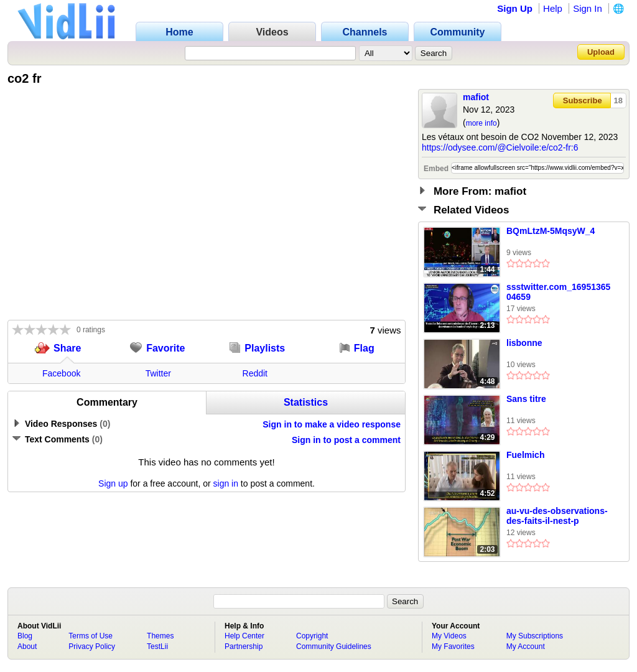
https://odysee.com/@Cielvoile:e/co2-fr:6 (500, 147)
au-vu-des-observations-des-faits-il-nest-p (557, 516)
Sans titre (526, 399)
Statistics (306, 402)
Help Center (244, 636)
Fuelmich (525, 455)
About (27, 646)
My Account (526, 646)
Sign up (113, 483)
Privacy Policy (92, 646)
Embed (436, 169)
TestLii (157, 646)
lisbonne (524, 343)
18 (618, 100)
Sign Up (515, 8)
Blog (25, 636)
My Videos (449, 636)
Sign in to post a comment (346, 440)
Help (553, 8)
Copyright (312, 636)
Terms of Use (91, 636)
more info (481, 123)
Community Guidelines (334, 646)
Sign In (588, 8)
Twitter (158, 373)
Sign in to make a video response (332, 424)
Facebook (61, 373)
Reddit (255, 373)
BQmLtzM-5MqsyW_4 (551, 231)
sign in (226, 483)
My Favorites (453, 646)
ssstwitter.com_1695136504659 (558, 292)
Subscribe (583, 100)
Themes (160, 636)
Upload (601, 52)
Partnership (244, 646)
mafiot (476, 97)
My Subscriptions (535, 636)
